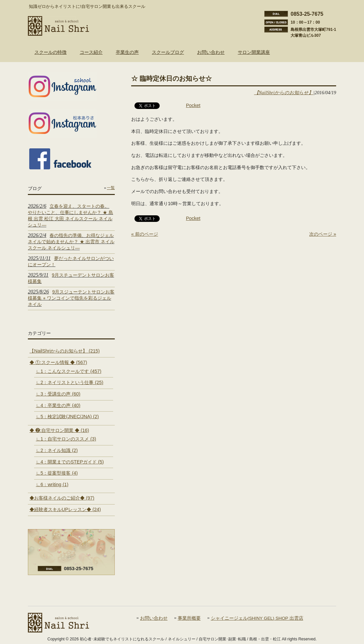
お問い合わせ (154, 618)
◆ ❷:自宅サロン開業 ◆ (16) (59, 430)
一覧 (111, 188)
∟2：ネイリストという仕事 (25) (70, 382)
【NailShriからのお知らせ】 (284, 93)
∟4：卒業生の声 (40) (58, 405)
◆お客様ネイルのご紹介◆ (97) (62, 498)
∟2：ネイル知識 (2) (57, 450)
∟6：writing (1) (52, 484)
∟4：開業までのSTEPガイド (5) (70, 462)
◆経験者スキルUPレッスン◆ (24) (65, 509)
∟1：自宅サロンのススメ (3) (66, 439)
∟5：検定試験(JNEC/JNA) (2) (67, 417)
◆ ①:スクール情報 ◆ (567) (58, 362)
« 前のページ (145, 234)
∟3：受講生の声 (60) (58, 394)
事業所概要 (189, 618)
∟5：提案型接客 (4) (57, 473)
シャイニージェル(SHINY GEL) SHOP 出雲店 (257, 618)
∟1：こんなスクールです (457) (69, 371)
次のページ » (323, 234)
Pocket (193, 105)
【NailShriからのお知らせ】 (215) (65, 351)
